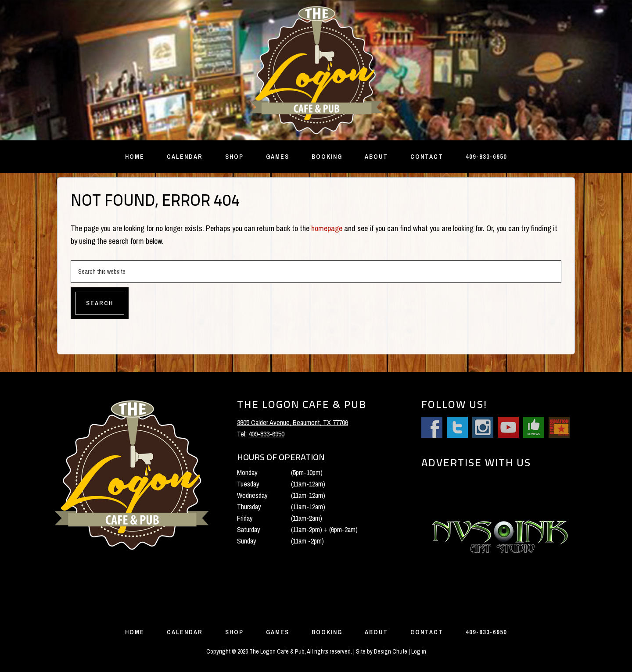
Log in (419, 651)
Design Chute (391, 651)
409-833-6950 (266, 434)
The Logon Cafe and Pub (316, 70)
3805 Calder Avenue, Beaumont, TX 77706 (293, 422)
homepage (327, 228)
